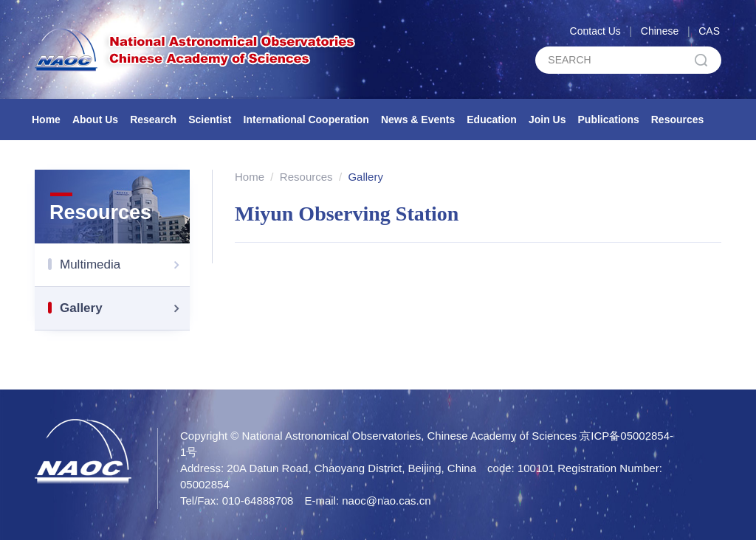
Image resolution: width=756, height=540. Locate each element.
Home (46, 120)
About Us (95, 120)
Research (153, 120)
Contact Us (595, 31)
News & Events (418, 120)
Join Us (547, 120)
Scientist (210, 120)
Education (492, 120)
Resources (678, 120)
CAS (709, 31)
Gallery (125, 308)
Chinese (660, 31)
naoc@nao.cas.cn (386, 501)
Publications (609, 120)
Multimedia (125, 265)
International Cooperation (306, 120)
